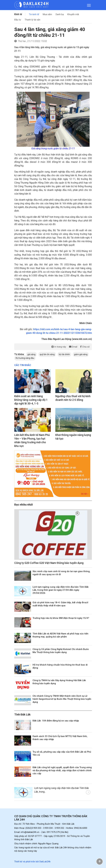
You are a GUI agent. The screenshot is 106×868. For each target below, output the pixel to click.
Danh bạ (60, 14)
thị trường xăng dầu (25, 358)
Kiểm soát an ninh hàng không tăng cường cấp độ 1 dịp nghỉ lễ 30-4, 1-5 (31, 400)
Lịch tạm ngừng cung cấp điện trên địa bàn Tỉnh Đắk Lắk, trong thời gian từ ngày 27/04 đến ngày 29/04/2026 (61, 590)
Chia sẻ (85, 347)
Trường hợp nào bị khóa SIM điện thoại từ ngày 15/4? (61, 618)
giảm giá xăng (81, 354)
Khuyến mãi (73, 14)
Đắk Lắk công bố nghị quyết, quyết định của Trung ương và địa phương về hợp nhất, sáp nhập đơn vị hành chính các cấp (62, 770)
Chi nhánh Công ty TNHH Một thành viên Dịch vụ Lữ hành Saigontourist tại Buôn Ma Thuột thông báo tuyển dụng (62, 699)
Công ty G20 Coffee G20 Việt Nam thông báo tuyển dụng (49, 563)
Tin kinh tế (34, 14)
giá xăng (31, 354)
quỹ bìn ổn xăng (47, 354)
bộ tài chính (64, 354)
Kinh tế (18, 14)
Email (73, 347)
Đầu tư (18, 20)
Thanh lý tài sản (32, 20)
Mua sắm (47, 14)
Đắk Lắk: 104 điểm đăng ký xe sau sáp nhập (56, 721)
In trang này (59, 347)
